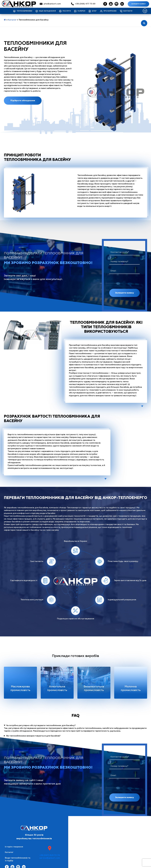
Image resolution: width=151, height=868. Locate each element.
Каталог (12, 20)
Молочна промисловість (131, 688)
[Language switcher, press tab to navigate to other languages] (145, 11)
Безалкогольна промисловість (94, 688)
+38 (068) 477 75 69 (85, 4)
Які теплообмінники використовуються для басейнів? (33, 736)
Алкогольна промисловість (57, 688)
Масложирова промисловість (20, 688)
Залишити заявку (138, 4)
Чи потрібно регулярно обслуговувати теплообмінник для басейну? (41, 726)
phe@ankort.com (52, 4)
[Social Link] (105, 4)
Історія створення (14, 847)
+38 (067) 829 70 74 (50, 855)
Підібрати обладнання (23, 101)
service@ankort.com (50, 858)
